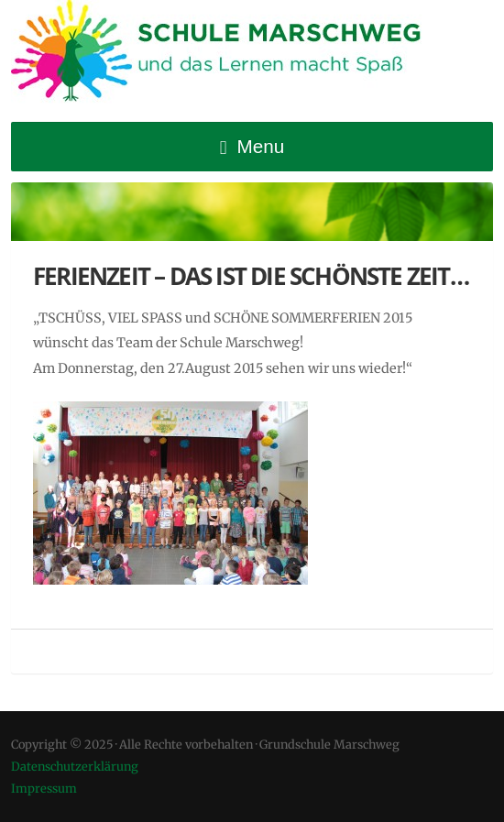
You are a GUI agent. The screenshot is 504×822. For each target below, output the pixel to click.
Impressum (44, 788)
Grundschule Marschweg (231, 55)
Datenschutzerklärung (75, 766)
